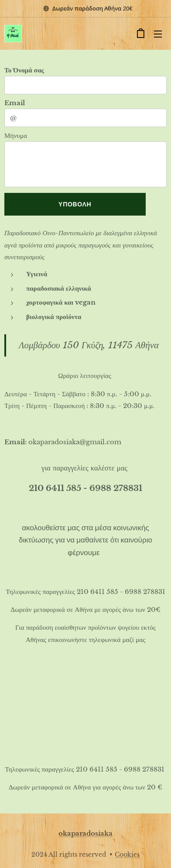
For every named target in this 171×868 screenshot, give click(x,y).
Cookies (127, 854)
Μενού (158, 34)
